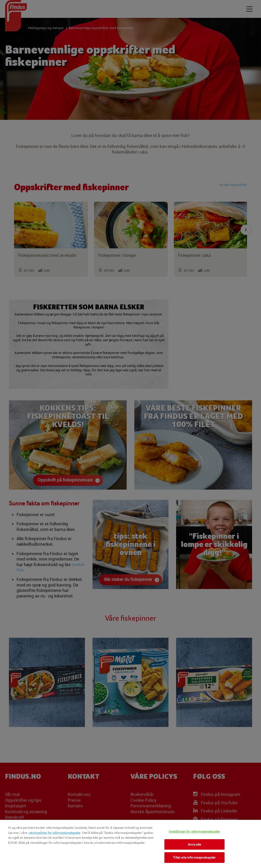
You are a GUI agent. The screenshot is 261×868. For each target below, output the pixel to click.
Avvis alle (194, 844)
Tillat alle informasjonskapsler (194, 857)
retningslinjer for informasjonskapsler (55, 833)
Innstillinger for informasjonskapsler (194, 831)
